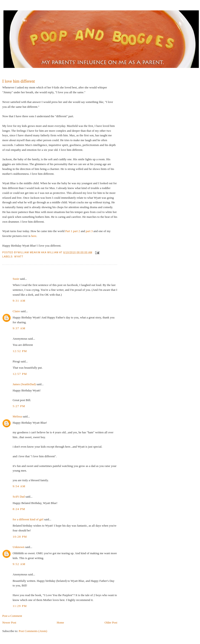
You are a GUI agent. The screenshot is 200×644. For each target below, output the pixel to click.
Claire (16, 311)
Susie (16, 279)
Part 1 (69, 231)
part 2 (77, 231)
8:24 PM (19, 509)
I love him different (19, 81)
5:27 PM (19, 406)
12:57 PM (20, 374)
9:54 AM (19, 486)
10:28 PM (20, 537)
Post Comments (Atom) (33, 631)
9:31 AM (19, 301)
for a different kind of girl (28, 519)
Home (60, 622)
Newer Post (9, 622)
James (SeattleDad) (24, 384)
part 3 (89, 231)
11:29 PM (20, 606)
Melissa (17, 416)
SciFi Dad (19, 497)
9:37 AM (19, 328)
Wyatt (19, 257)
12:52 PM (20, 351)
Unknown (19, 547)
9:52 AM (19, 564)
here (34, 236)
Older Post (111, 622)
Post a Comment (12, 616)
